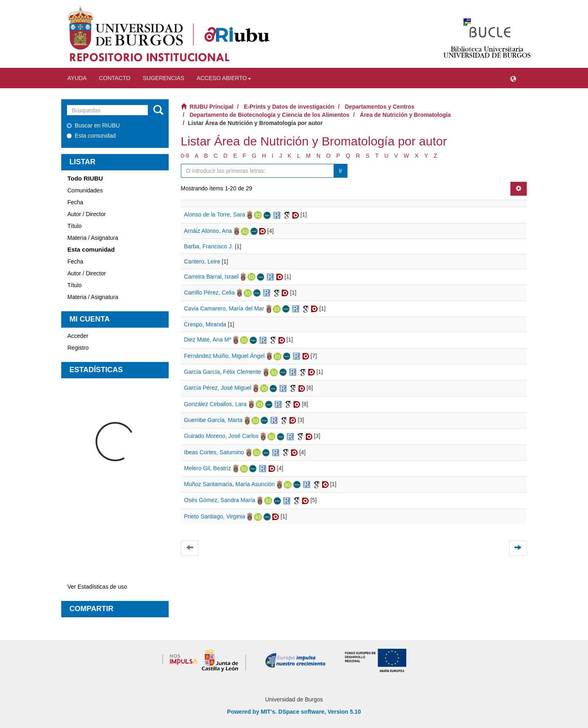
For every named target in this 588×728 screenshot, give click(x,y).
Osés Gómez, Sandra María (220, 500)
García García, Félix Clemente (223, 372)
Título (75, 226)
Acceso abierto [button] (224, 78)
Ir (341, 171)
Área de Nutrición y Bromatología (405, 115)
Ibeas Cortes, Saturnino (214, 452)
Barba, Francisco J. (209, 246)
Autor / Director (87, 214)
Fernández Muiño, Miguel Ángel (225, 356)
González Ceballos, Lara (215, 404)
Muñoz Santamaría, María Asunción (230, 484)
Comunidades (85, 190)
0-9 (185, 156)
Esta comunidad (91, 136)
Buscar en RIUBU (93, 125)
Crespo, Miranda (205, 324)
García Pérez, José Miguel (218, 388)
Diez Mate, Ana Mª (208, 339)
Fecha (75, 202)
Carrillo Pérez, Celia (209, 293)
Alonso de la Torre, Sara (215, 214)
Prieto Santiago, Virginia (215, 516)
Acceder (78, 336)
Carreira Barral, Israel (212, 277)
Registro (78, 348)
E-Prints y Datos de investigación (289, 107)
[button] (513, 78)
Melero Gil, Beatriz (208, 468)
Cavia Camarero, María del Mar (224, 308)
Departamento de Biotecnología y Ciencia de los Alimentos (269, 115)
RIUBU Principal (211, 107)
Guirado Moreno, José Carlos (222, 436)
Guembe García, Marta (213, 420)
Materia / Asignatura (93, 238)
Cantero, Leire (202, 261)
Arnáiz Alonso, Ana (208, 231)
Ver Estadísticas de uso (97, 587)
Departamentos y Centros (380, 107)
